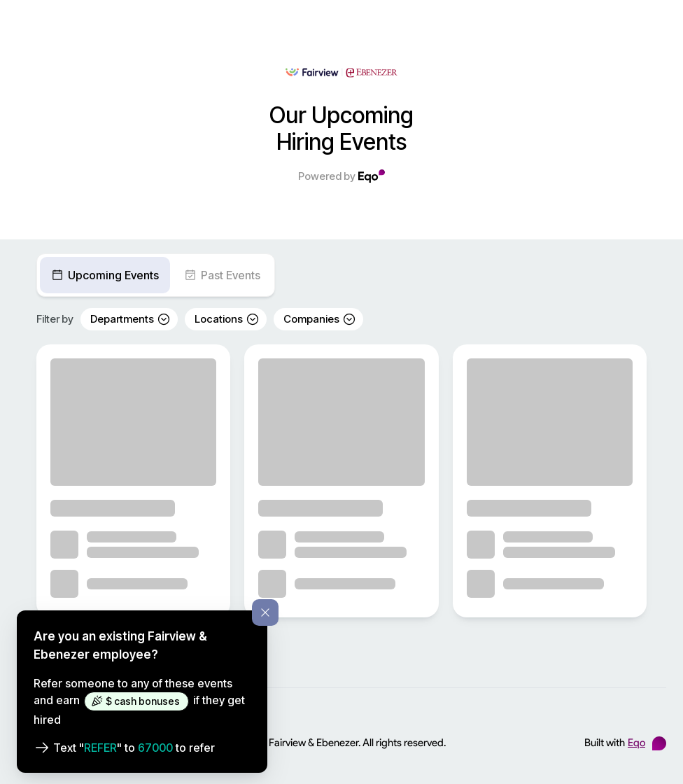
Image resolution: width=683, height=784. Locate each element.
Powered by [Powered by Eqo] (341, 176)
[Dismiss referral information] (265, 612)
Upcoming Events (105, 275)
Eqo (636, 743)
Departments (131, 319)
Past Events (222, 275)
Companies (320, 319)
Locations (227, 319)
